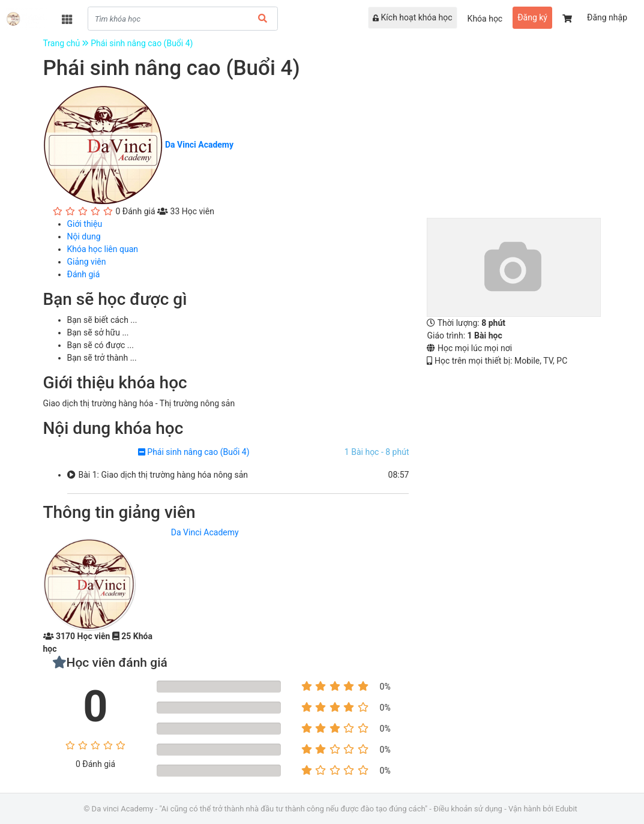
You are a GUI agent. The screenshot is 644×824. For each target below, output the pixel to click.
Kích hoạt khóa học (413, 17)
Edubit (566, 809)
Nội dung (84, 236)
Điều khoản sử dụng (468, 809)
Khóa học (485, 19)
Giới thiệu (85, 224)
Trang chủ (67, 43)
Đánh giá (84, 274)
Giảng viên (87, 262)
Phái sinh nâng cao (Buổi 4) (142, 43)
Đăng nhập (607, 17)
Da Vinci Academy (205, 532)
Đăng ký (532, 17)
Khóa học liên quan (103, 249)
